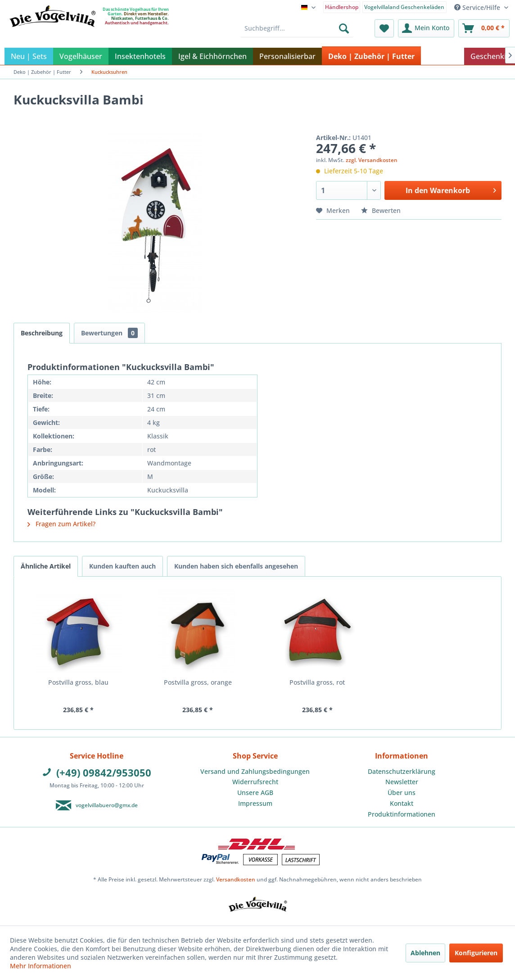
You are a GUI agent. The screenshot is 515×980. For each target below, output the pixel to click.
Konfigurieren (476, 953)
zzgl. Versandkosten (372, 160)
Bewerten (381, 210)
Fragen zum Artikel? (61, 524)
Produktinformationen (402, 814)
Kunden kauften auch (122, 566)
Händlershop (342, 7)
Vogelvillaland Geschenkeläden (404, 7)
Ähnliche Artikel (46, 566)
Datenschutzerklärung (402, 771)
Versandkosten (236, 879)
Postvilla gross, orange (198, 682)
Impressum (255, 803)
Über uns (402, 793)
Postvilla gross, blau (78, 682)
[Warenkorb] (484, 28)
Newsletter (402, 782)
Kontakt (402, 803)
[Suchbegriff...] (297, 28)
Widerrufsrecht (255, 782)
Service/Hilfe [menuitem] (478, 7)
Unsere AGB (255, 793)
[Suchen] (344, 28)
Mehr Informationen (41, 966)
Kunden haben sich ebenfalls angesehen (236, 566)
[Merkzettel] (384, 28)
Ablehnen (425, 953)
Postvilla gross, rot (317, 682)
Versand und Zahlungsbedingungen (255, 771)
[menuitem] (342, 7)
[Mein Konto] (426, 28)
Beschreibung (42, 333)
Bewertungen (109, 333)
